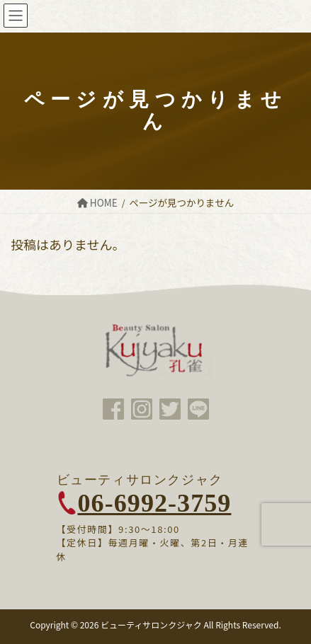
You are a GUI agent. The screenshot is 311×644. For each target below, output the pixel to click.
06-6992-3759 (155, 503)
